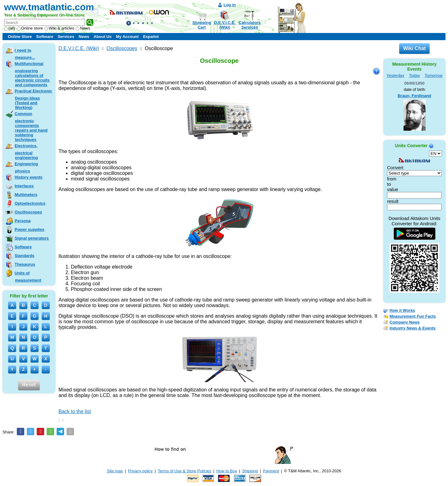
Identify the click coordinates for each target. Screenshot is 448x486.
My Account (127, 37)
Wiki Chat (415, 48)
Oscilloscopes (28, 212)
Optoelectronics (30, 203)
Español (151, 37)
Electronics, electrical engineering (26, 152)
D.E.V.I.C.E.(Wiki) (225, 25)
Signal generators (32, 238)
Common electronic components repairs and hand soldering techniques (31, 127)
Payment (271, 471)
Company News (405, 322)
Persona (23, 221)
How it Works (402, 310)
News (83, 28)
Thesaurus (25, 264)
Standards (25, 256)
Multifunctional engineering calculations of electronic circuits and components (32, 74)
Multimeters (26, 195)
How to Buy (226, 471)
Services (66, 37)
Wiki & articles (59, 28)
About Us (103, 37)
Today (415, 75)
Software (45, 37)
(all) (10, 28)
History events (29, 177)
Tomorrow (434, 75)
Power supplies (29, 229)
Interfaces (24, 186)
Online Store (20, 37)
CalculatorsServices (250, 25)
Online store (30, 28)
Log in (230, 5)
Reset (29, 385)
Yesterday (395, 75)
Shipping (250, 471)
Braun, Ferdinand (414, 96)
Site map (115, 471)
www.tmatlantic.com (49, 7)
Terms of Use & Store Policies (184, 471)
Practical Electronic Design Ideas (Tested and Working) (33, 99)
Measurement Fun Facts (413, 316)
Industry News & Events (413, 328)
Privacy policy (140, 471)
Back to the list (75, 411)
